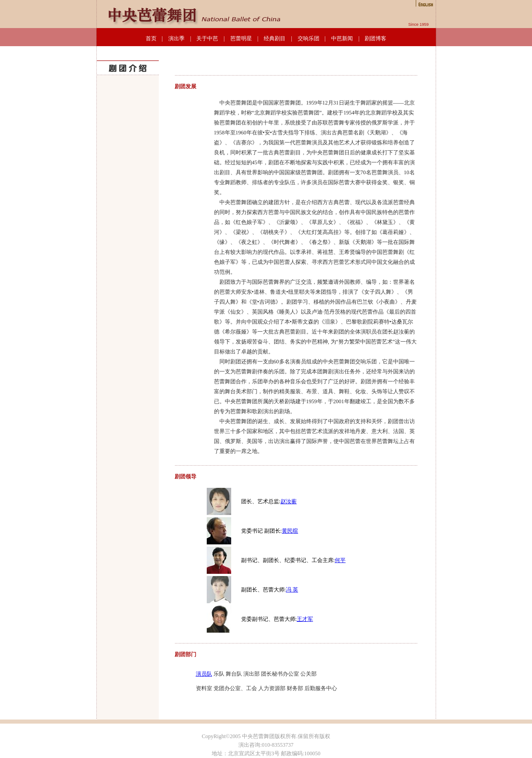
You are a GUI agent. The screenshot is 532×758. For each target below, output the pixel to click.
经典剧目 (275, 38)
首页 (151, 38)
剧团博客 (375, 38)
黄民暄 (290, 531)
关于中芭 (207, 38)
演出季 (176, 38)
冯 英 (292, 590)
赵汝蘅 (289, 501)
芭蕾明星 (241, 38)
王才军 (305, 619)
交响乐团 (309, 38)
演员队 (204, 674)
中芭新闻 (342, 38)
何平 (340, 560)
